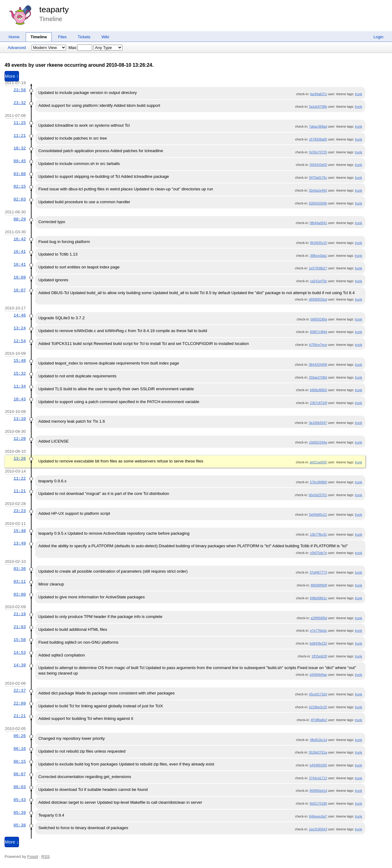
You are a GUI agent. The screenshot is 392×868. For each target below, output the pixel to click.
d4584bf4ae (318, 675)
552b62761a (318, 752)
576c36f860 (318, 482)
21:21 (20, 716)
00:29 (20, 219)
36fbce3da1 (318, 256)
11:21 (20, 136)
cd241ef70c (319, 281)
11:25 (20, 123)
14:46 (20, 315)
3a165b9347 (318, 423)
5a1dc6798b (318, 107)
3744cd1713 (318, 778)
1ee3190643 (318, 829)
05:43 (20, 800)
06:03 (20, 787)
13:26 (20, 458)
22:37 (20, 690)
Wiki (105, 37)
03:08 (20, 174)
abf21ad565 (318, 462)
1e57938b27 (318, 268)
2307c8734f (318, 403)
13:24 (20, 328)
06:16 (20, 749)
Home (14, 37)
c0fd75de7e (318, 553)
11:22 (20, 478)
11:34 (20, 386)
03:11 (20, 582)
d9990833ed (318, 299)
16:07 (20, 290)
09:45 (20, 161)
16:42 (20, 239)
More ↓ (12, 842)
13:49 (20, 543)
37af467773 (318, 572)
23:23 (20, 511)
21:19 (20, 614)
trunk (359, 94)
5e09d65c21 (318, 514)
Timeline (39, 37)
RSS (45, 857)
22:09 (20, 703)
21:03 (20, 627)
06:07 (20, 774)
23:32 (20, 103)
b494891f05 (318, 765)
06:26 (20, 736)
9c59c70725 (318, 152)
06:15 (20, 761)
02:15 (20, 186)
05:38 (20, 825)
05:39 (20, 813)
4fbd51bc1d (318, 740)
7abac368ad (318, 126)
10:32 (20, 148)
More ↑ (12, 76)
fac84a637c (319, 94)
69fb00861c (318, 598)
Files (62, 37)
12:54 (20, 341)
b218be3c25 (318, 707)
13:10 (20, 419)
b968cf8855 (318, 390)
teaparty (54, 9)
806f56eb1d (318, 791)
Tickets (84, 37)
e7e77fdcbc (319, 630)
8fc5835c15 (319, 243)
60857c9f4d (318, 332)
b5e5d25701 (318, 495)
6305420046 (318, 203)
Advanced (17, 48)
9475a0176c (318, 178)
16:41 (20, 252)
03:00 (20, 594)
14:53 (20, 653)
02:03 (20, 199)
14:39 (20, 665)
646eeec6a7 (318, 816)
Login (378, 37)
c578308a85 (318, 139)
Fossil (33, 857)
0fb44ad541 (318, 223)
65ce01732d (318, 694)
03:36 (20, 569)
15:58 (20, 640)
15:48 (20, 361)
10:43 (20, 399)
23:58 (20, 90)
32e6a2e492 (318, 190)
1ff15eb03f (319, 656)
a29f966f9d (319, 618)
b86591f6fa (319, 319)
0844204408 (318, 365)
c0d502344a (318, 442)
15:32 (20, 373)
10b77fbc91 (318, 534)
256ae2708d (318, 377)
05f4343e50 (318, 165)
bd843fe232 (318, 643)
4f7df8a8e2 (319, 720)
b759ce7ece (318, 345)
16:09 (20, 277)
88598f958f (319, 585)
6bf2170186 (318, 803)
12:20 (20, 439)
